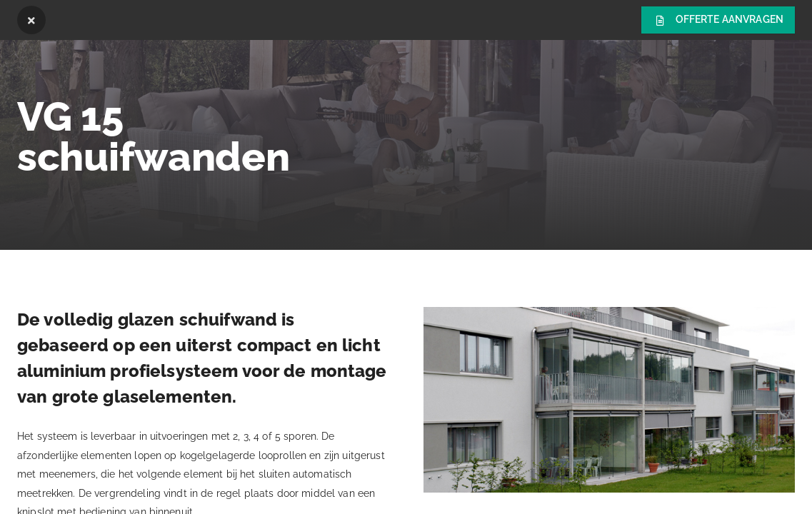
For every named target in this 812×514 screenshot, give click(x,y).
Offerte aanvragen (718, 21)
